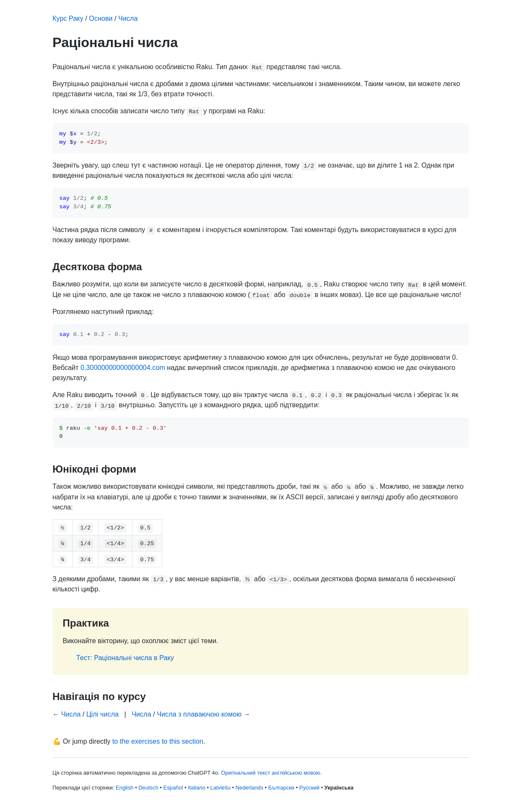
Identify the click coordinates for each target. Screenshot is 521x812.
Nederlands (249, 788)
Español (173, 788)
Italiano (196, 788)
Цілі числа (102, 714)
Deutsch (148, 788)
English (124, 788)
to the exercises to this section (158, 741)
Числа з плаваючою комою (199, 714)
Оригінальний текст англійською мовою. (271, 773)
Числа (128, 18)
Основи (101, 18)
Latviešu (220, 788)
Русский (309, 788)
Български (282, 788)
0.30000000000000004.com (123, 368)
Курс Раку (68, 18)
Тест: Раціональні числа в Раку (125, 658)
